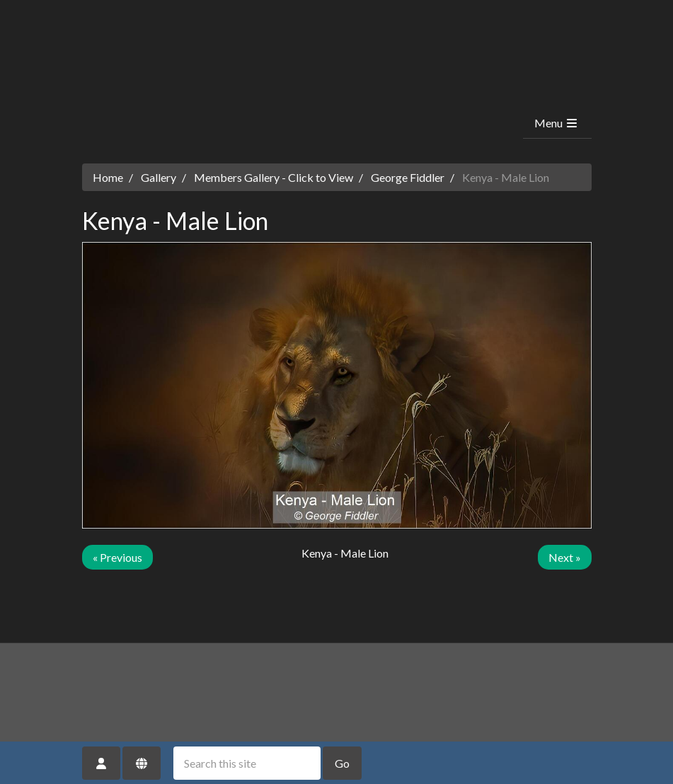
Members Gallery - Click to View (274, 177)
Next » (565, 557)
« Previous (117, 557)
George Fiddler (408, 177)
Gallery (159, 177)
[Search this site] (247, 763)
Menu (557, 123)
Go (342, 763)
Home (108, 177)
